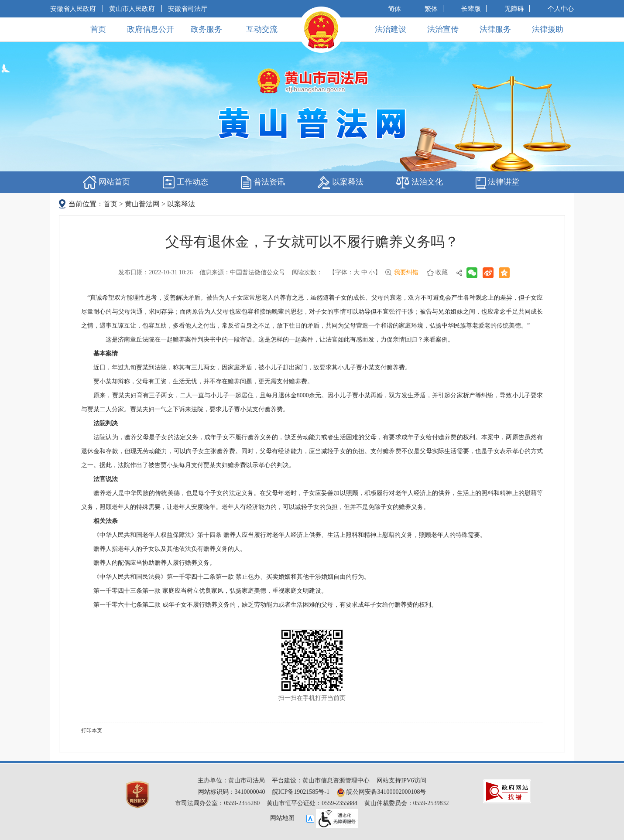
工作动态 (185, 183)
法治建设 (391, 29)
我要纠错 (406, 272)
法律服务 (495, 29)
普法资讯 (263, 183)
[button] (471, 9)
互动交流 (262, 29)
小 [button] (372, 272)
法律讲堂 (497, 183)
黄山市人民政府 (132, 9)
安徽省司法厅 (188, 9)
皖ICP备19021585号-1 (301, 792)
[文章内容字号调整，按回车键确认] (355, 273)
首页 (98, 29)
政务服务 (206, 29)
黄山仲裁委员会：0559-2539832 (407, 803)
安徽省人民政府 (73, 9)
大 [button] (357, 272)
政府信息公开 (151, 29)
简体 (394, 9)
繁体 (431, 9)
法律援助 (548, 29)
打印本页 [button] (92, 731)
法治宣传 (443, 29)
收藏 (442, 272)
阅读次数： (307, 272)
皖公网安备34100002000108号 (381, 792)
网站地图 (282, 818)
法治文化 (420, 183)
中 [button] (364, 272)
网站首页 (106, 183)
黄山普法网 (142, 204)
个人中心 (561, 9)
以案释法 (341, 183)
